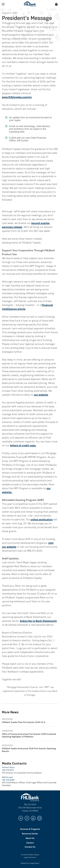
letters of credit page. (23, 446)
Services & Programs (30, 829)
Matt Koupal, (8, 777)
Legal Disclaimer (30, 858)
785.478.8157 (8, 770)
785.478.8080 (8, 780)
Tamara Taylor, (8, 768)
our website (41, 395)
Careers (30, 843)
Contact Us (30, 847)
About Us (30, 838)
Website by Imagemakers (30, 863)
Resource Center (30, 834)
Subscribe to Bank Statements (38, 621)
